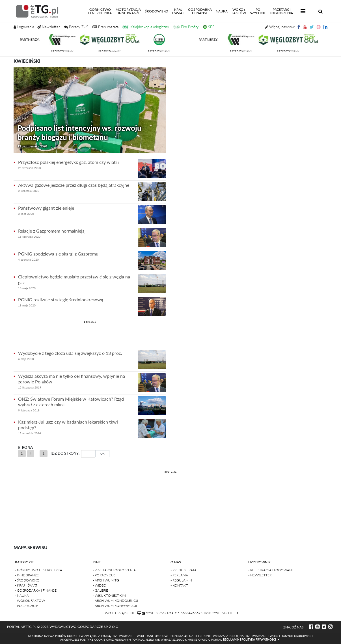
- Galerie (100, 590)
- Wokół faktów (30, 601)
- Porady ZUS (104, 575)
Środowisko (157, 11)
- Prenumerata (184, 570)
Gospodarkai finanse (200, 11)
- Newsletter (260, 575)
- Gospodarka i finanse (36, 590)
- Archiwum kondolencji (115, 601)
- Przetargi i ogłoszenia (114, 570)
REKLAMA (90, 322)
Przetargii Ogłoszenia (281, 11)
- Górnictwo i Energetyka (39, 570)
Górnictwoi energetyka (101, 11)
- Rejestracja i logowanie (271, 570)
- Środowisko (27, 580)
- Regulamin (181, 580)
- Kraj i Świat (26, 585)
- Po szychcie (27, 606)
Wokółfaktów (239, 11)
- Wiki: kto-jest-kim (109, 595)
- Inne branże (27, 575)
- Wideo (100, 585)
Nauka (222, 11)
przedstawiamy (65, 51)
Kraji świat (178, 11)
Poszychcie (258, 11)
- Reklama (179, 575)
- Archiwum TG (106, 580)
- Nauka (22, 595)
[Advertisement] (90, 335)
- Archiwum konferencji (115, 606)
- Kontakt (179, 585)
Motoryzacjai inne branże (128, 11)
